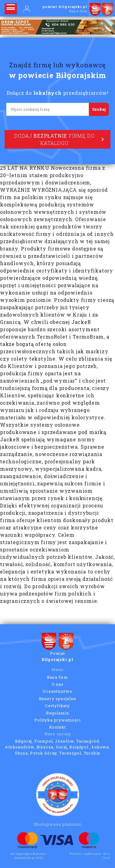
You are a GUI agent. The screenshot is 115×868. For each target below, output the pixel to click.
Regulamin (57, 713)
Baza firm (57, 677)
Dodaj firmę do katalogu (59, 139)
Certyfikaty (57, 706)
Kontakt (57, 727)
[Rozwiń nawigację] (11, 9)
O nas (58, 684)
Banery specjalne (58, 699)
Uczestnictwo (57, 691)
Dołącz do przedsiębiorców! (58, 93)
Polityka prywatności (57, 720)
